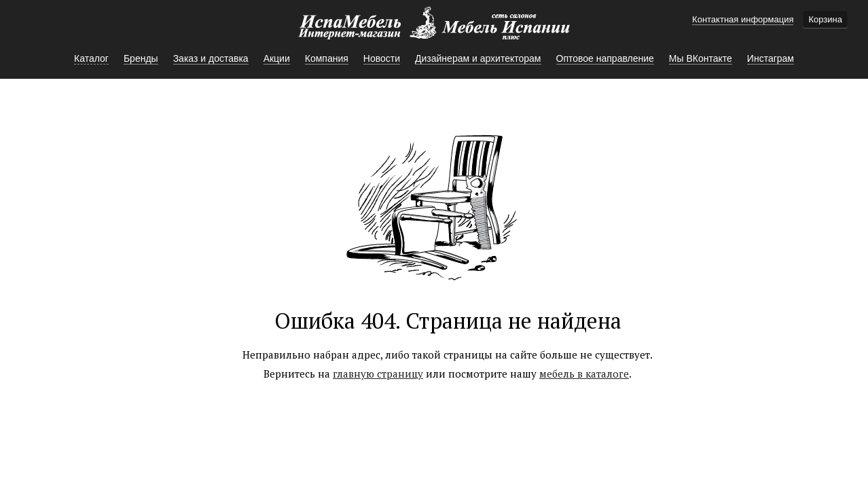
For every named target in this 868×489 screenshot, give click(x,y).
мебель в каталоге (584, 374)
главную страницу (378, 374)
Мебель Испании (434, 30)
